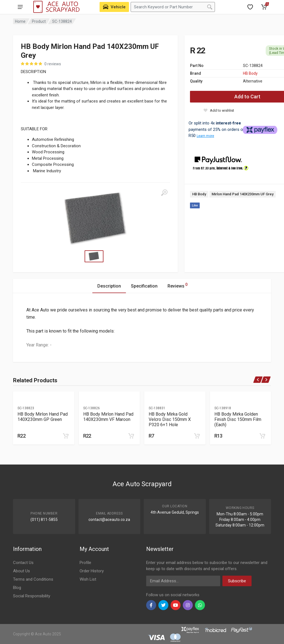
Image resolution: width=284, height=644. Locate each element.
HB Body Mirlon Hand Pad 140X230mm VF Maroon (108, 417)
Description (109, 286)
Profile (85, 563)
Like (195, 205)
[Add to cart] (66, 436)
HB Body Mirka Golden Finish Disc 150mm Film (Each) (238, 419)
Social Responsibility (32, 596)
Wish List (88, 579)
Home (20, 21)
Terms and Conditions (33, 579)
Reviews (177, 285)
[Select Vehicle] (114, 7)
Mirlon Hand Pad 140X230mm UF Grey (243, 194)
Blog (17, 588)
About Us (21, 571)
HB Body (250, 73)
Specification (144, 286)
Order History (92, 571)
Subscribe (237, 581)
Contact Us (23, 563)
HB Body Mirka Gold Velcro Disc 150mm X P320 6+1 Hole (170, 419)
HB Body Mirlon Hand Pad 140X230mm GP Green (43, 417)
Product (39, 21)
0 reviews (53, 64)
